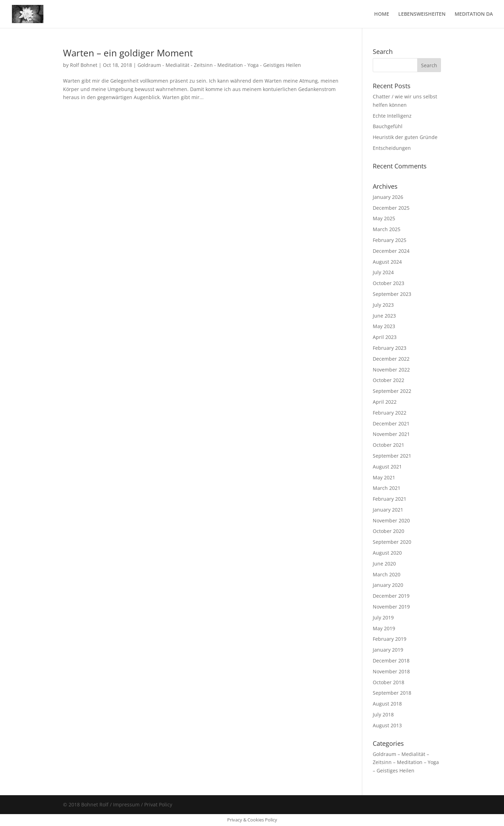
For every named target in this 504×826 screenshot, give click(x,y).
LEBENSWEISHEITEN (422, 14)
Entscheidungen (392, 148)
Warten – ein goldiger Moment (128, 53)
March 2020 (387, 574)
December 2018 (391, 661)
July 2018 (383, 714)
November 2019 (391, 607)
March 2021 (387, 488)
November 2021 (391, 434)
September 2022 (392, 391)
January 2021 (388, 510)
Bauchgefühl (388, 126)
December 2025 (391, 208)
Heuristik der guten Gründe (405, 137)
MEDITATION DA (474, 14)
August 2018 (387, 704)
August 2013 (387, 725)
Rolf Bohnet (84, 65)
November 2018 (391, 671)
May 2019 (384, 628)
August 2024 (387, 262)
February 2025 (390, 240)
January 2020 (388, 585)
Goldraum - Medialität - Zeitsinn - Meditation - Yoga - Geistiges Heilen (219, 65)
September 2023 (392, 294)
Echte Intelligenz (392, 116)
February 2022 (390, 413)
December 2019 (391, 596)
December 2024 (391, 251)
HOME (382, 14)
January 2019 (388, 650)
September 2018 (392, 693)
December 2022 (391, 359)
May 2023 (384, 326)
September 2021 (392, 456)
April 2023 (385, 337)
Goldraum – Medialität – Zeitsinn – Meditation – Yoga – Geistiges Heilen (406, 762)
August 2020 (387, 553)
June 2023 (384, 316)
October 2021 (388, 445)
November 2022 (391, 370)
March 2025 (387, 229)
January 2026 (388, 197)
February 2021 (390, 499)
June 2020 (384, 564)
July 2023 (383, 305)
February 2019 (390, 639)
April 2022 (385, 402)
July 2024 (383, 272)
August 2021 (387, 467)
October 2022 (388, 380)
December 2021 (391, 424)
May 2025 (384, 218)
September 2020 (392, 542)
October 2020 (388, 531)
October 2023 (388, 283)
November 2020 (391, 520)
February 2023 (390, 348)
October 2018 (388, 682)
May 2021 (384, 477)
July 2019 (383, 617)
